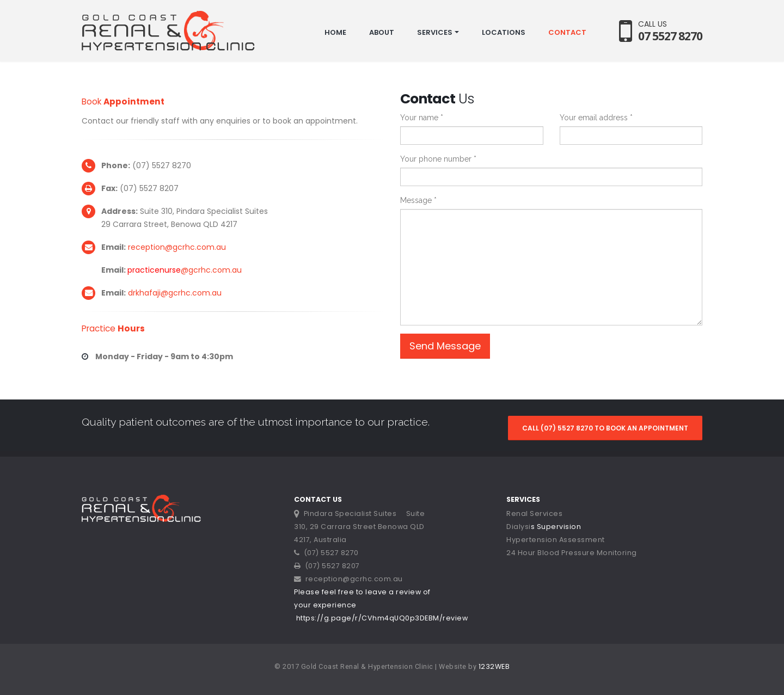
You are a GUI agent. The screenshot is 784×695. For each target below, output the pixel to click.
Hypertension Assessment (556, 540)
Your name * (422, 118)
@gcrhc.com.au (211, 270)
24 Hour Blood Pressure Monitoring (572, 553)
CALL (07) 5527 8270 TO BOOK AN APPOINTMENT (605, 428)
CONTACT (567, 32)
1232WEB (494, 666)
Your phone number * (438, 159)
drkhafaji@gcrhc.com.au (175, 293)
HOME (335, 32)
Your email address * (596, 118)
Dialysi (519, 527)
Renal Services (534, 513)
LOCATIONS (504, 32)
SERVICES (435, 32)
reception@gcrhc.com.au (177, 247)
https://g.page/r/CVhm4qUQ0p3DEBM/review (382, 618)
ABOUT (382, 32)
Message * (418, 200)
